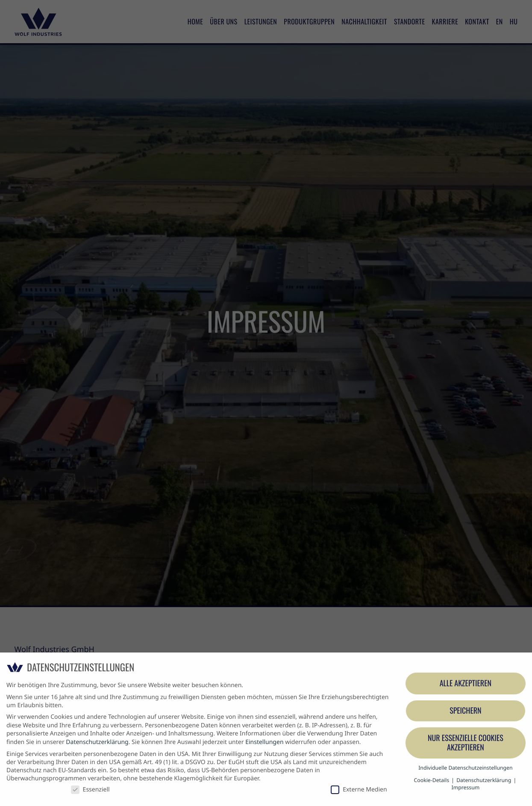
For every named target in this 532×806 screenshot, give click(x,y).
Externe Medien (359, 790)
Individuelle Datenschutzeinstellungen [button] (465, 768)
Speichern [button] (465, 711)
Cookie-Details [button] (432, 780)
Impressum (466, 787)
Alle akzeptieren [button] (466, 683)
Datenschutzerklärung (97, 742)
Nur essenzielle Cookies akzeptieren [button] (466, 743)
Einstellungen (264, 742)
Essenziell (90, 790)
